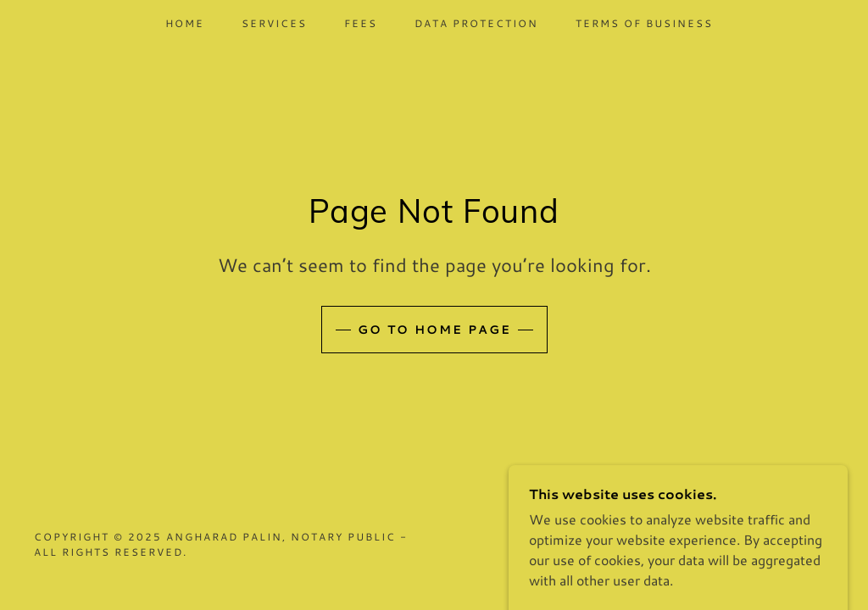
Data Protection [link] (476, 23)
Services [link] (274, 23)
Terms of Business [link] (644, 23)
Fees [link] (361, 23)
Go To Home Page (434, 330)
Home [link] (185, 23)
